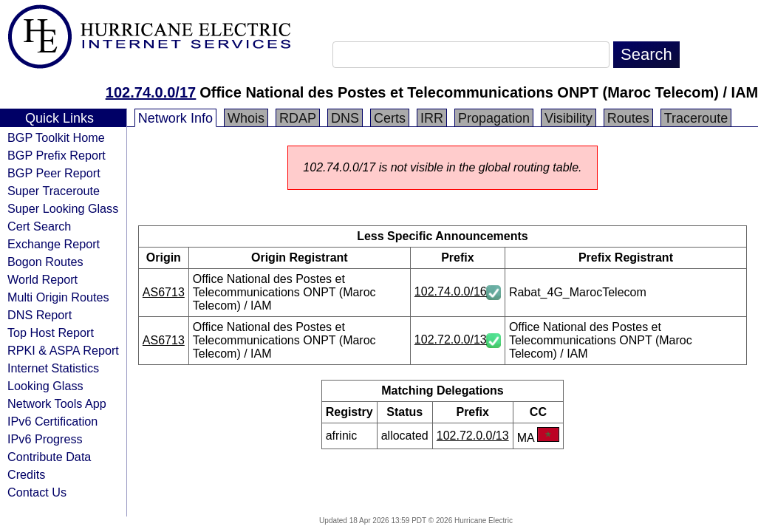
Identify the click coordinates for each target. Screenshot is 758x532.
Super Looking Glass (63, 208)
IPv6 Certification (52, 421)
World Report (42, 279)
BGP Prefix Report (57, 155)
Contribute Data (49, 457)
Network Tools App (57, 403)
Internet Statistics (53, 368)
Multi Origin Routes (58, 297)
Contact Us (37, 492)
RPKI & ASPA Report (63, 350)
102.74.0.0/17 (151, 92)
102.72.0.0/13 (451, 340)
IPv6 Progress (45, 439)
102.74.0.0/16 (451, 291)
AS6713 (164, 292)
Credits (26, 474)
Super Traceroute (54, 191)
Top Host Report (51, 332)
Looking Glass (45, 386)
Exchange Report (54, 244)
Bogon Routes (45, 262)
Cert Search (39, 226)
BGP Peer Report (54, 173)
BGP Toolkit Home (56, 137)
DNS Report (40, 315)
